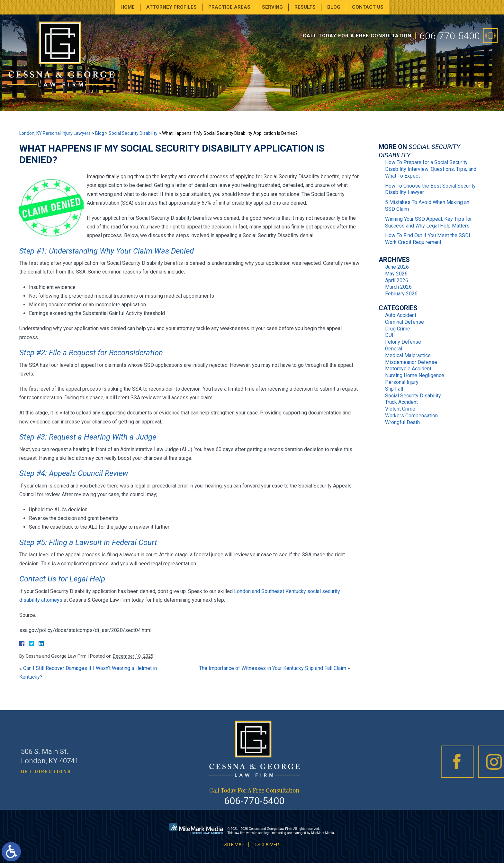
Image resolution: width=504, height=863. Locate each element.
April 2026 (397, 280)
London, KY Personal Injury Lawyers (55, 133)
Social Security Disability (133, 133)
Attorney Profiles (171, 7)
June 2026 (397, 267)
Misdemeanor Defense (411, 362)
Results (305, 7)
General (394, 349)
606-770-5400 (450, 36)
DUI (389, 335)
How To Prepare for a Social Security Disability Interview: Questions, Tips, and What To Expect (431, 169)
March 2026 (398, 287)
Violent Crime (400, 409)
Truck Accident (401, 402)
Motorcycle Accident (408, 369)
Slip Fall (394, 389)
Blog (334, 7)
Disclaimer (266, 845)
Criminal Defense (405, 322)
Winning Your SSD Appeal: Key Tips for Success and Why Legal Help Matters (428, 222)
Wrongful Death (402, 422)
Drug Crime (398, 329)
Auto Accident (401, 315)
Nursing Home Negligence (415, 375)
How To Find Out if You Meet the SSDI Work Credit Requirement (428, 239)
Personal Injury (402, 382)
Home (128, 7)
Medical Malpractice (408, 355)
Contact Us (368, 7)
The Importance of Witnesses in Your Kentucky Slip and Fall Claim (273, 668)
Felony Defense (403, 342)
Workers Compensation (411, 416)
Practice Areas (229, 7)
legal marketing (275, 833)
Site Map (234, 845)
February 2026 (401, 294)
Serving (272, 7)
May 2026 (396, 274)
